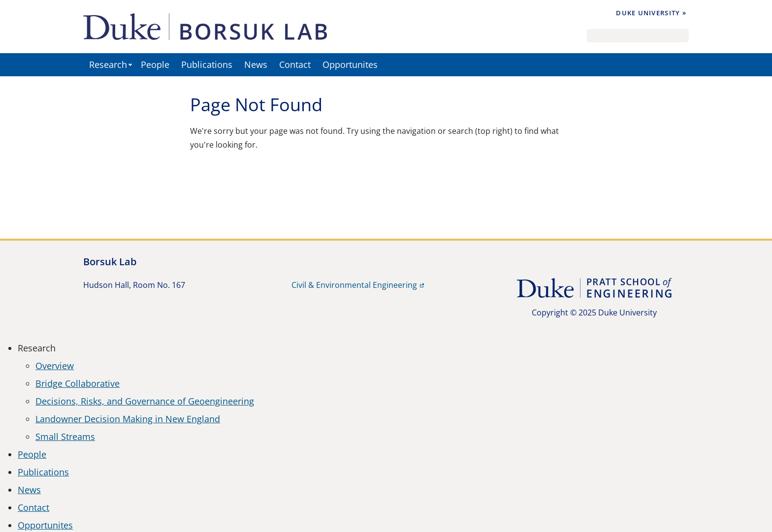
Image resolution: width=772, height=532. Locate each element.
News (256, 64)
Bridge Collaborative (78, 383)
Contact (295, 64)
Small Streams (65, 437)
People (155, 64)
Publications (207, 64)
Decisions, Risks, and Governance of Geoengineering (145, 401)
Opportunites (350, 64)
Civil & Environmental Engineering (354, 285)
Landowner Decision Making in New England (128, 419)
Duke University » (651, 13)
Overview (55, 366)
